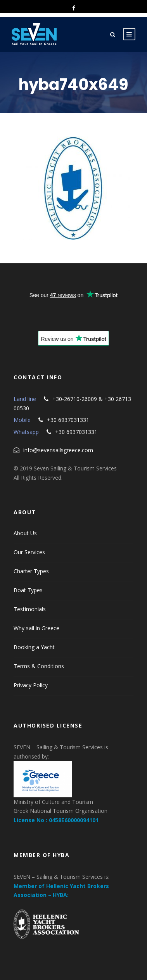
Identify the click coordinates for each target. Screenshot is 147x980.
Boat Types (28, 590)
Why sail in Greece (36, 628)
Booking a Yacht (34, 647)
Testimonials (30, 609)
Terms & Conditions (39, 666)
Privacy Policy (31, 685)
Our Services (29, 552)
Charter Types (31, 571)
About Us (25, 533)
